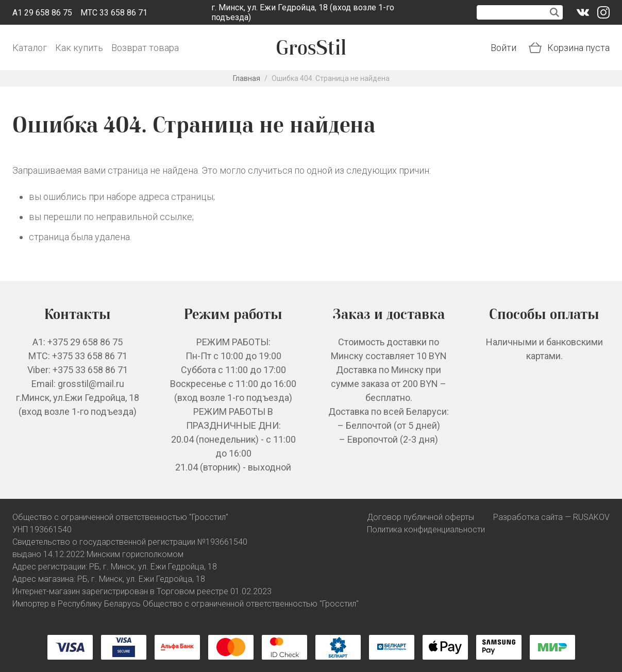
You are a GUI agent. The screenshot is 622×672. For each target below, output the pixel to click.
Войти (503, 48)
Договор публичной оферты (421, 517)
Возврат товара (145, 48)
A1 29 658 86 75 (42, 13)
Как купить (79, 48)
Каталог (30, 48)
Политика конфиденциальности (426, 530)
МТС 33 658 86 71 (114, 13)
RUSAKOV (591, 517)
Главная (247, 78)
